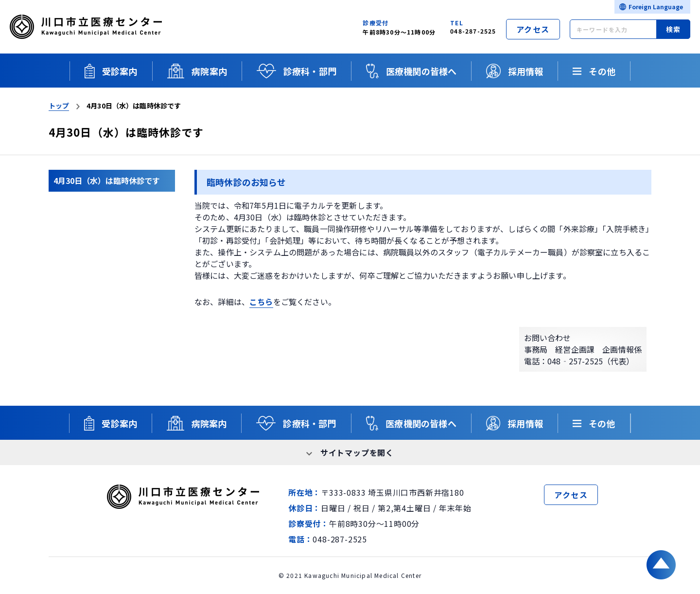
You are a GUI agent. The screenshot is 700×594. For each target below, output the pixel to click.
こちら (261, 302)
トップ (59, 106)
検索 (674, 29)
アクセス (533, 29)
